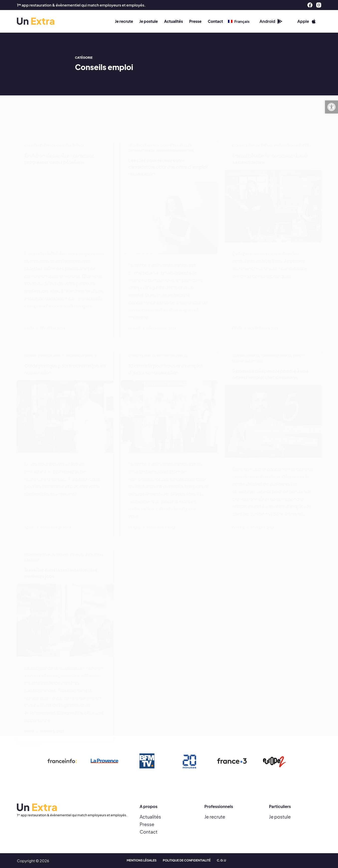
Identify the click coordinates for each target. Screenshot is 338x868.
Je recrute (215, 817)
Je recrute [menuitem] (124, 21)
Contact (149, 832)
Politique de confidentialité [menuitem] (187, 861)
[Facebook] (310, 5)
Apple (307, 21)
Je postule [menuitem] (149, 21)
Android (271, 21)
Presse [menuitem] (195, 21)
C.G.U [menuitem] (222, 861)
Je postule (280, 817)
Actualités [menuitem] (174, 21)
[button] (331, 107)
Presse (147, 824)
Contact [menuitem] (216, 21)
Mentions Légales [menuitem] (142, 861)
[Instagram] (319, 5)
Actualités (150, 817)
